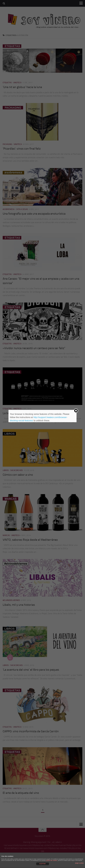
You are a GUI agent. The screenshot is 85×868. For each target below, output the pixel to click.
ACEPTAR (43, 864)
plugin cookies (79, 863)
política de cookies (52, 860)
